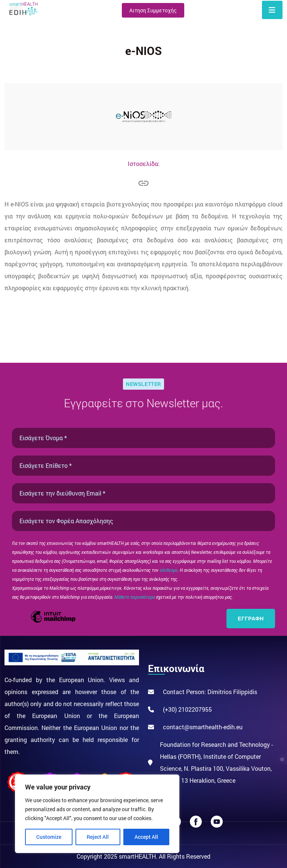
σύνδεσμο (169, 570)
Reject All (98, 837)
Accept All (146, 837)
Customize (49, 837)
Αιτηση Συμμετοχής (153, 10)
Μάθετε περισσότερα (135, 597)
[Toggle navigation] (272, 10)
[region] (97, 814)
